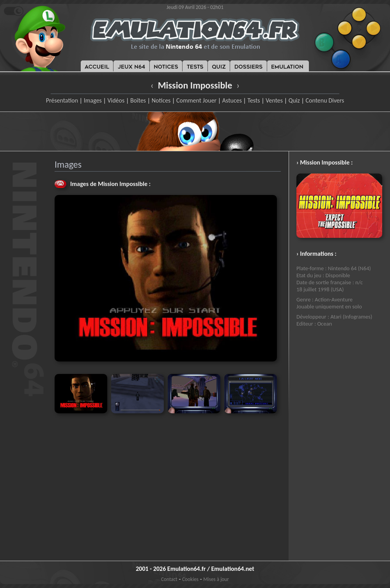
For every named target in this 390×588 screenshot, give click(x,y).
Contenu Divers (325, 100)
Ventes (274, 100)
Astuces (232, 100)
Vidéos (116, 100)
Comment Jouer (196, 100)
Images (93, 100)
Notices (161, 100)
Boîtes (138, 100)
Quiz (294, 100)
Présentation (62, 100)
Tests (254, 100)
